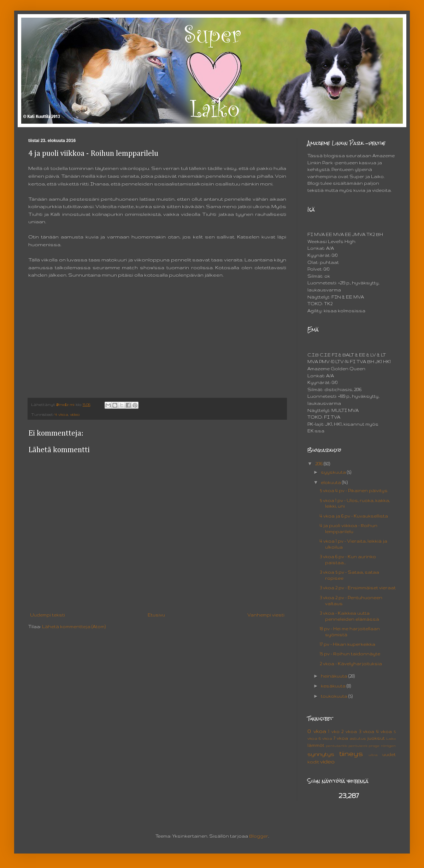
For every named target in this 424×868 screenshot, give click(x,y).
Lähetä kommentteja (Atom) (74, 627)
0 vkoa (317, 731)
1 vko (334, 731)
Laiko (391, 739)
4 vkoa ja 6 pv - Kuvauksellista (354, 516)
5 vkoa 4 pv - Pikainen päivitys (354, 491)
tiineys (351, 754)
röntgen (388, 746)
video (75, 414)
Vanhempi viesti (266, 615)
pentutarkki (336, 746)
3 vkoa (367, 731)
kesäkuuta (334, 686)
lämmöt (316, 745)
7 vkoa (341, 738)
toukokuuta (335, 696)
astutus (358, 738)
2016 (319, 464)
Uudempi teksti (48, 615)
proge (374, 746)
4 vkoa (61, 414)
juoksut (376, 738)
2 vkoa (349, 731)
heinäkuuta (335, 676)
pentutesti (358, 746)
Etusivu (156, 615)
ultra (373, 755)
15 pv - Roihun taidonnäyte (350, 654)
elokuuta (331, 482)
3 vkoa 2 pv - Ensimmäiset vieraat (358, 588)
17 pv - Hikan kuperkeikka (348, 644)
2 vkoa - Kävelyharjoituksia (351, 664)
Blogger (259, 836)
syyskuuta (334, 472)
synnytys (321, 754)
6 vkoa (325, 738)
